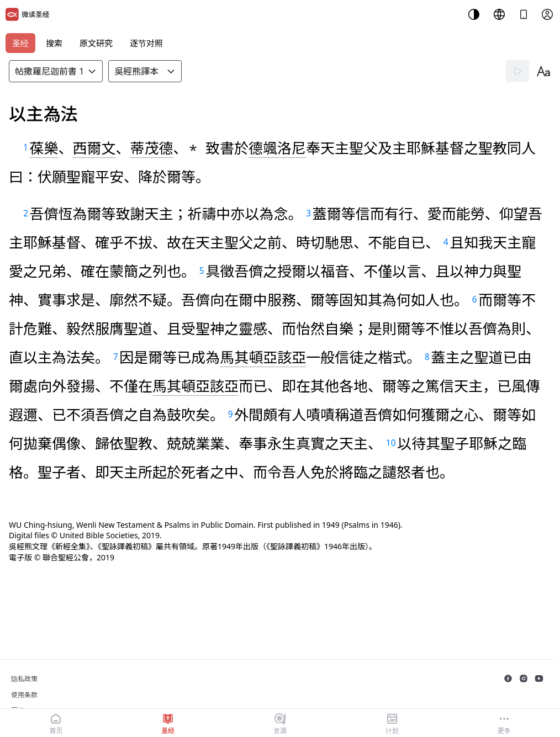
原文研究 (96, 43)
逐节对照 (146, 43)
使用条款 (24, 695)
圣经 (20, 43)
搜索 (54, 43)
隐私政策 (24, 679)
